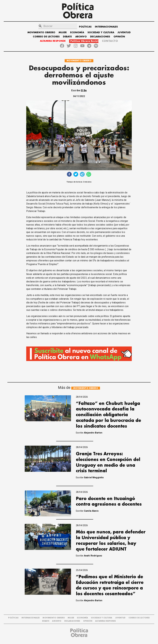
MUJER (63, 33)
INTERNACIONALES (106, 27)
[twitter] (76, 175)
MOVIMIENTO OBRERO (41, 33)
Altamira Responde (106, 621)
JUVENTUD (124, 33)
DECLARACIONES (100, 37)
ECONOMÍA (77, 33)
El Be (84, 90)
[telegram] (82, 175)
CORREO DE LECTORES (46, 37)
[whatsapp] (89, 175)
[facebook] (69, 175)
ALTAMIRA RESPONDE (53, 41)
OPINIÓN (119, 37)
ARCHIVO (81, 37)
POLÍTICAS (85, 27)
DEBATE (67, 37)
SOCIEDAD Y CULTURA (101, 33)
